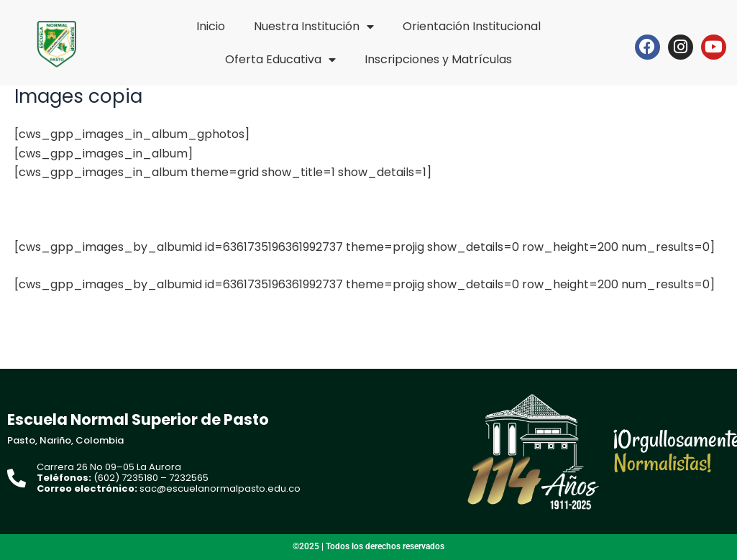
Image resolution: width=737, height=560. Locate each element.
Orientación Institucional (472, 26)
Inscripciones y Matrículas (438, 59)
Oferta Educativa (280, 60)
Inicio (211, 26)
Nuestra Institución (314, 27)
